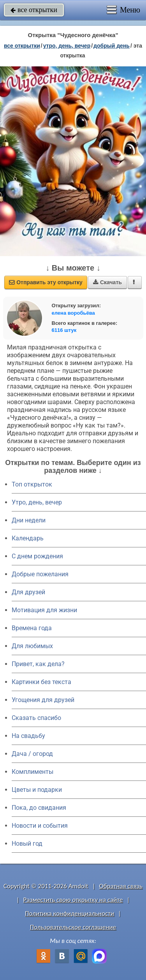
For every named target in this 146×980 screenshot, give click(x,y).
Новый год (27, 844)
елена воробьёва (73, 313)
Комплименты (33, 772)
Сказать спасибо (36, 718)
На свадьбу (28, 736)
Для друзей (28, 592)
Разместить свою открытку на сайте (73, 900)
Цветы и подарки (37, 790)
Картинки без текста (41, 682)
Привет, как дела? (38, 664)
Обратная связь (121, 886)
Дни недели (29, 520)
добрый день (112, 46)
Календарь (28, 538)
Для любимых (32, 646)
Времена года (32, 628)
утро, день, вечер (67, 46)
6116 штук (64, 330)
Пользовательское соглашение (73, 927)
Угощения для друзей (43, 700)
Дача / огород (32, 754)
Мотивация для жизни (44, 610)
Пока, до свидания (39, 808)
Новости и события (40, 826)
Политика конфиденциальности (69, 913)
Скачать (107, 282)
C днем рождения (37, 556)
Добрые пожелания (40, 574)
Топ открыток (32, 484)
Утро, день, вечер (37, 502)
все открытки (34, 10)
